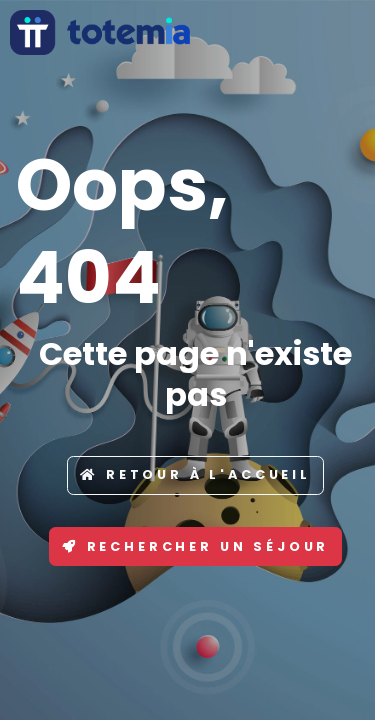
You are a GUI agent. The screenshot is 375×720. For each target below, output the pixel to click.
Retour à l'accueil (195, 474)
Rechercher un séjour (196, 546)
